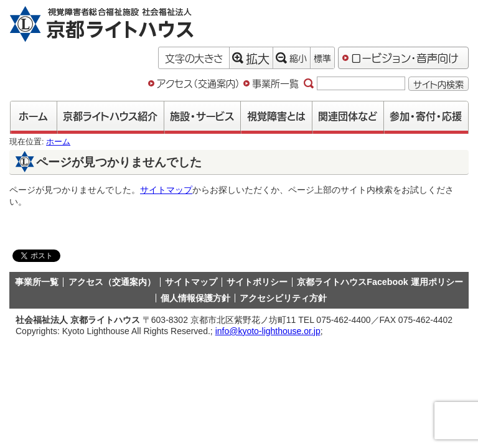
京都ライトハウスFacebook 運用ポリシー (380, 282)
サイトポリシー (257, 282)
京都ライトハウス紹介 (110, 116)
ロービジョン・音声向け (405, 57)
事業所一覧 (275, 83)
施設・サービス (202, 116)
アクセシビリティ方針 (283, 298)
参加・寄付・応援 (426, 116)
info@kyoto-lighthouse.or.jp (268, 331)
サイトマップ (166, 190)
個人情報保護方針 (195, 298)
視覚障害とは (276, 116)
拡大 (251, 58)
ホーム (33, 116)
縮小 (291, 58)
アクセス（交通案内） (199, 83)
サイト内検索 (438, 84)
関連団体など (348, 116)
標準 (322, 58)
